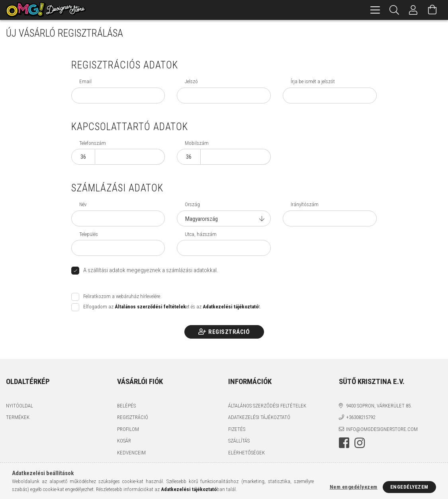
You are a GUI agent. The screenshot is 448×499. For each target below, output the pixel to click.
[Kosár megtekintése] (432, 10)
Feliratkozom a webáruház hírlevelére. (122, 296)
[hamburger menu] (375, 10)
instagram (360, 443)
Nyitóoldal (20, 406)
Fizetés (237, 429)
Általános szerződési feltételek (267, 406)
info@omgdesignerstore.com (382, 429)
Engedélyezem (409, 487)
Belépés (126, 406)
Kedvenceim (131, 453)
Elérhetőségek (246, 453)
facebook (344, 443)
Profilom (128, 429)
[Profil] (413, 10)
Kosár (124, 441)
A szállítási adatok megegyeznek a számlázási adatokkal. (151, 270)
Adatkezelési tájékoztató (259, 417)
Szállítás (239, 441)
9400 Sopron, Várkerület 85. (379, 406)
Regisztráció (229, 332)
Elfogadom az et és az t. (172, 307)
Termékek (18, 417)
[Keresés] (394, 10)
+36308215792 (361, 417)
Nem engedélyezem (354, 487)
